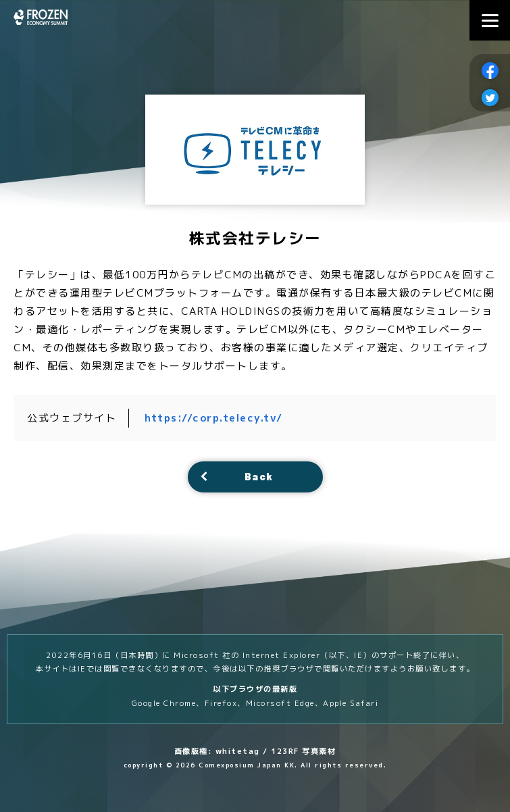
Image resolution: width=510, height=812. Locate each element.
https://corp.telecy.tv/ (215, 418)
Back (259, 477)
